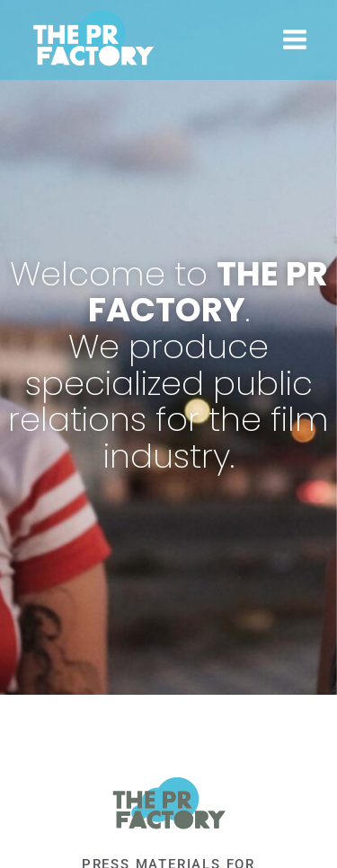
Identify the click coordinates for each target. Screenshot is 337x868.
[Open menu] (294, 40)
